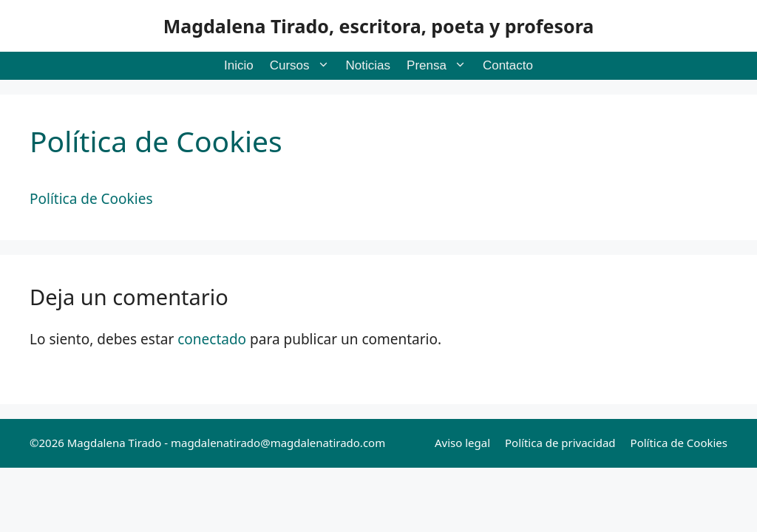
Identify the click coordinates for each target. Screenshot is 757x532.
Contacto (508, 65)
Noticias (368, 65)
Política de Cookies (91, 199)
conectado (212, 339)
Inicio (239, 65)
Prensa (441, 66)
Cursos (304, 66)
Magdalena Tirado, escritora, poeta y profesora (379, 26)
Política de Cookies (679, 443)
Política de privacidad (560, 443)
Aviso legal (462, 443)
